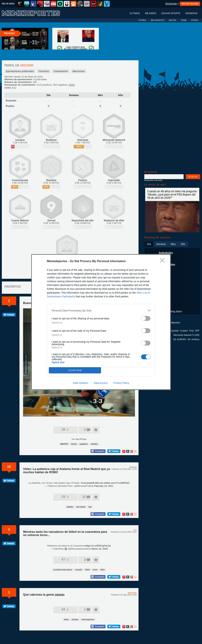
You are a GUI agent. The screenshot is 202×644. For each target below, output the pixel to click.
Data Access (101, 383)
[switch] (146, 318)
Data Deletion (81, 383)
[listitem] (101, 310)
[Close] (163, 261)
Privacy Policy (121, 383)
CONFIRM (75, 370)
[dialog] (101, 322)
